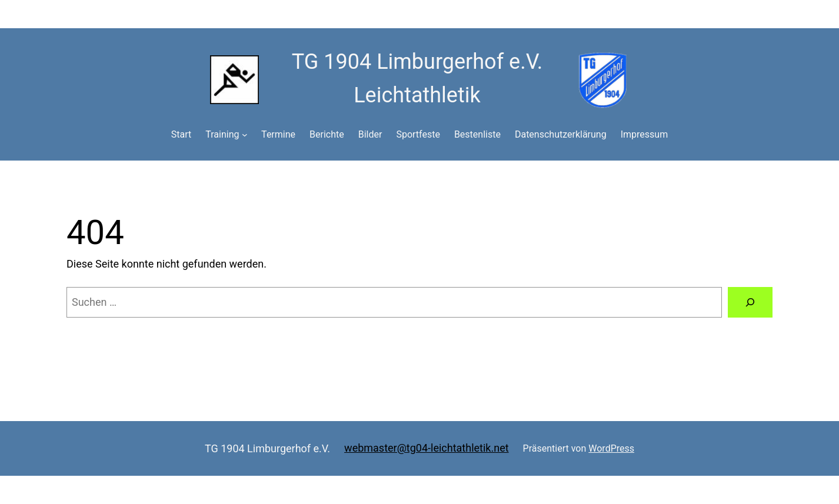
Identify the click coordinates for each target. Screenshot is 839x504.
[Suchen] (750, 302)
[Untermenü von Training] (245, 135)
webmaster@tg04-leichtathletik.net (427, 448)
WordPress (611, 448)
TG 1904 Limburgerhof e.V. (267, 448)
